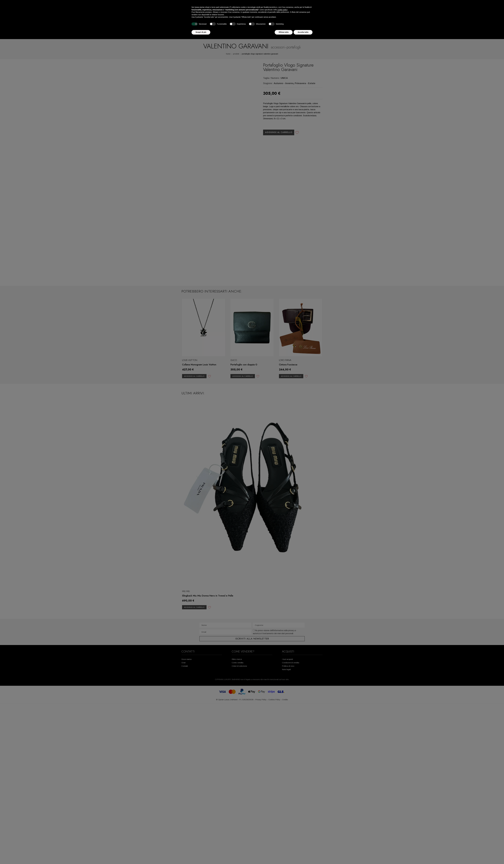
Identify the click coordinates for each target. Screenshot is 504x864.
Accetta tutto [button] (303, 32)
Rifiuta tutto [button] (284, 32)
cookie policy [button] (282, 10)
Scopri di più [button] (201, 32)
